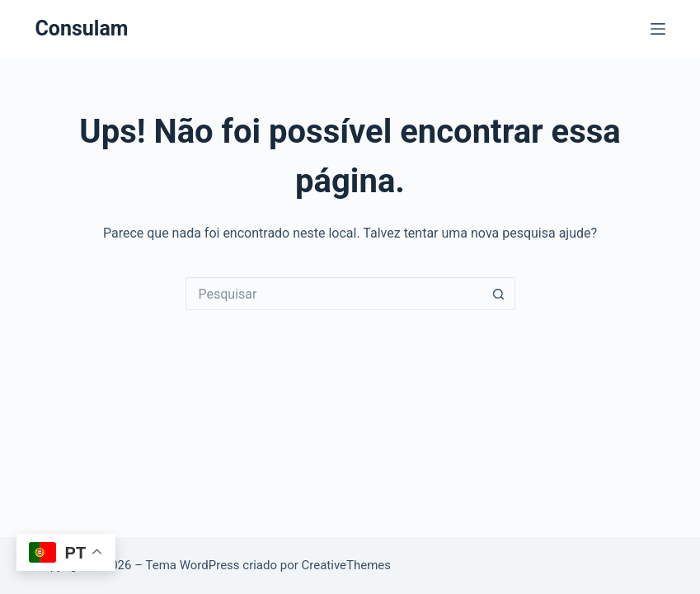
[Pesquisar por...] (334, 294)
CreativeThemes (347, 565)
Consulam (81, 28)
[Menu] (658, 29)
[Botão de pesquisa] (499, 294)
